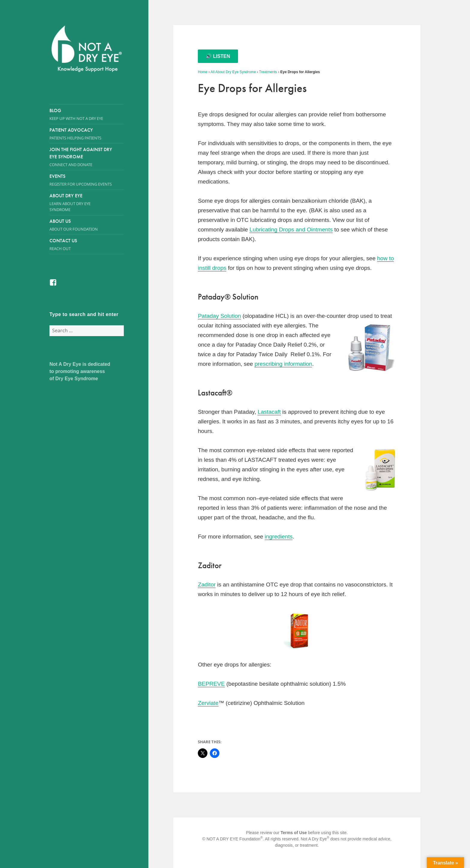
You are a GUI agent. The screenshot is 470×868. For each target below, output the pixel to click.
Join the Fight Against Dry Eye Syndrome (81, 157)
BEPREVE (211, 684)
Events (87, 180)
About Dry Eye (81, 203)
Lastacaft (269, 412)
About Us (81, 225)
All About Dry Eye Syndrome (233, 72)
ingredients (279, 537)
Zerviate (208, 703)
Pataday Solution (219, 316)
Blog (87, 114)
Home (203, 72)
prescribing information (283, 364)
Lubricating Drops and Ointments (291, 230)
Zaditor (207, 585)
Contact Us (87, 245)
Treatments (268, 72)
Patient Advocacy (87, 134)
